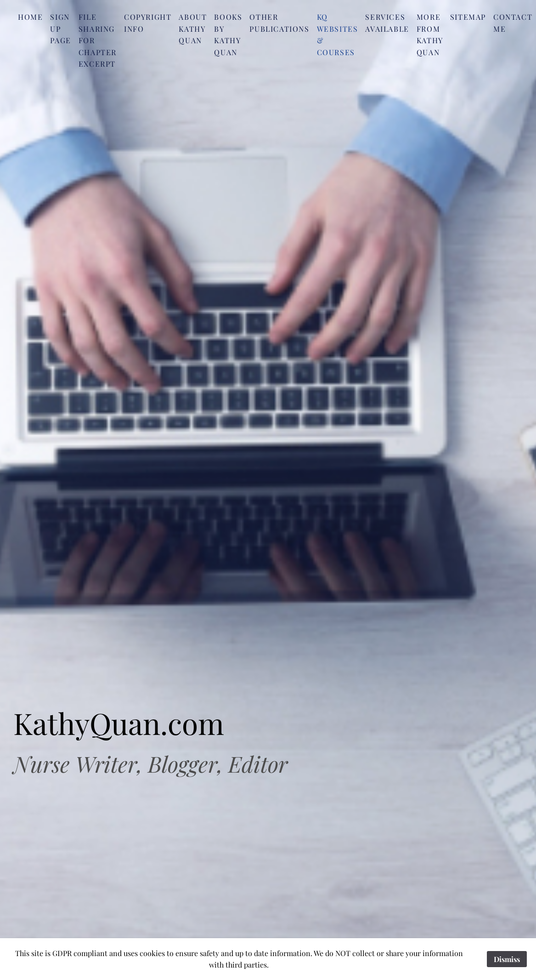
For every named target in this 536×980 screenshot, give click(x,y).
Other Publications (279, 23)
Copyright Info (148, 23)
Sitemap (468, 17)
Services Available (387, 23)
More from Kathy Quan (430, 34)
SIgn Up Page (60, 28)
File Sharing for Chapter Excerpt (98, 40)
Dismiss (507, 959)
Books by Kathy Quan (228, 34)
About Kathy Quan (193, 28)
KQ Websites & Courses (338, 34)
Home (30, 17)
